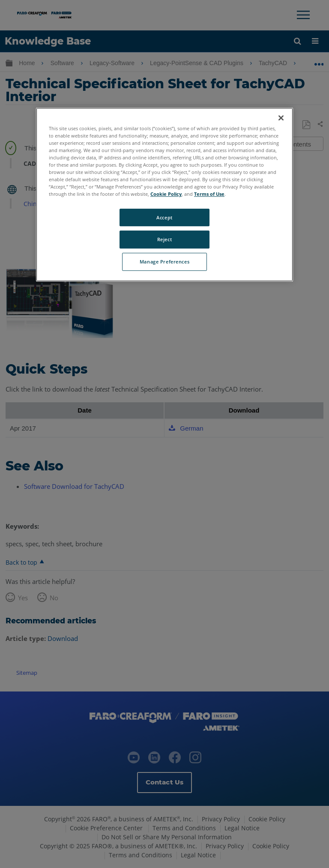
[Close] (281, 118)
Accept (164, 217)
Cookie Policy (166, 194)
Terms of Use (209, 194)
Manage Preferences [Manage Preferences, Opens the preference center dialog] (164, 262)
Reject (164, 240)
